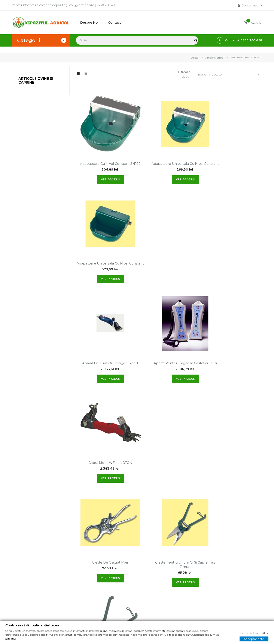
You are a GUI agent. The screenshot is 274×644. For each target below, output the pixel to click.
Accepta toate (254, 639)
